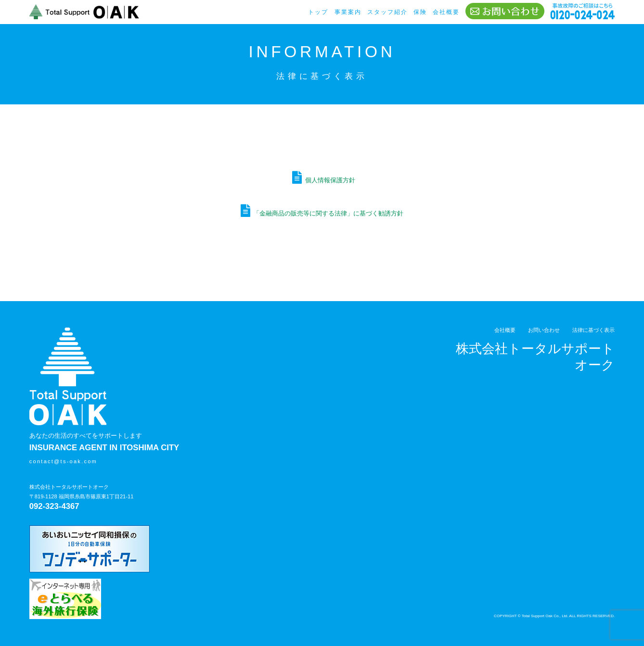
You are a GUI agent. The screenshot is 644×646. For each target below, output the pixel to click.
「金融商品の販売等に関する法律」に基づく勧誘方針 (328, 213)
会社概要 (446, 12)
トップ (318, 12)
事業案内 (348, 12)
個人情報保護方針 (330, 180)
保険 (420, 12)
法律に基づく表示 (593, 330)
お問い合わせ (544, 330)
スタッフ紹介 (387, 12)
